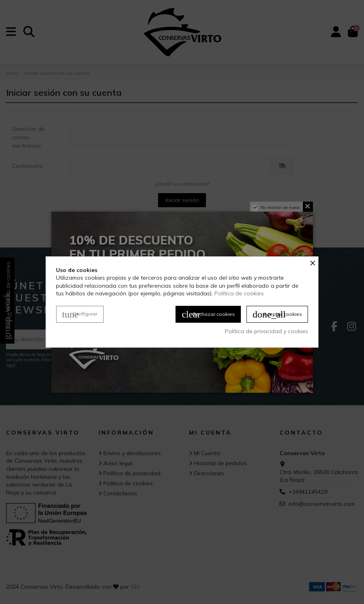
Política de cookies (239, 293)
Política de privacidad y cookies (266, 331)
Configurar (80, 314)
